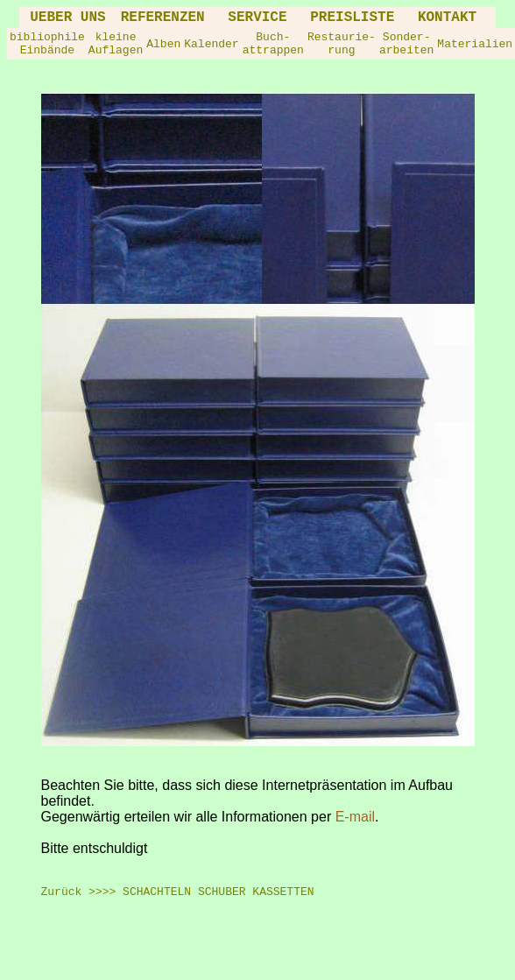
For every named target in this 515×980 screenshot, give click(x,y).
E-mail (355, 817)
